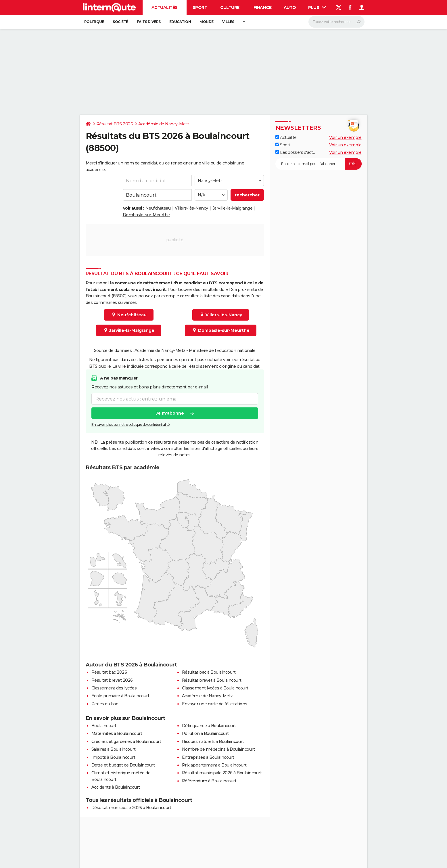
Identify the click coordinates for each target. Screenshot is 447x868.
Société (120, 22)
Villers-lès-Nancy (191, 208)
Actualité (286, 137)
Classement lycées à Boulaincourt (215, 688)
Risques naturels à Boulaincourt (213, 741)
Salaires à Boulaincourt (114, 749)
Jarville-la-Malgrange (233, 208)
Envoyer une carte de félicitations (215, 704)
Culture (230, 7)
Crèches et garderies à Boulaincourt (126, 741)
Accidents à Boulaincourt (116, 787)
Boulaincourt (104, 726)
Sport (200, 7)
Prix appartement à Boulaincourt (214, 765)
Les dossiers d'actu (295, 152)
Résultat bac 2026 (109, 672)
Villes (228, 22)
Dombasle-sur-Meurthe (146, 215)
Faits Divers (149, 22)
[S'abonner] (319, 164)
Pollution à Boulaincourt (205, 733)
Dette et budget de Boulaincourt (123, 765)
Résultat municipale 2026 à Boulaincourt (222, 773)
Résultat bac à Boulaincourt (209, 672)
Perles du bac (105, 704)
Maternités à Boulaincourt (117, 733)
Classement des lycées (114, 688)
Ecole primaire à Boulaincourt (120, 696)
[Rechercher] (336, 22)
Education (180, 22)
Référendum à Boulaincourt (209, 781)
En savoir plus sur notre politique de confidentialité (131, 425)
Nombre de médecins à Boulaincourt (218, 749)
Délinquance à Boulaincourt (209, 726)
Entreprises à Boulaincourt (208, 757)
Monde (207, 22)
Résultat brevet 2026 (112, 680)
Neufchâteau (158, 208)
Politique (94, 22)
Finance (263, 7)
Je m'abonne (170, 413)
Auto (290, 7)
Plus (317, 7)
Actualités (165, 7)
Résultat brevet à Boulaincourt (212, 680)
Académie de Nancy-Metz (164, 124)
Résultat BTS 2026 (115, 124)
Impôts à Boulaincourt (113, 757)
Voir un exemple (345, 137)
